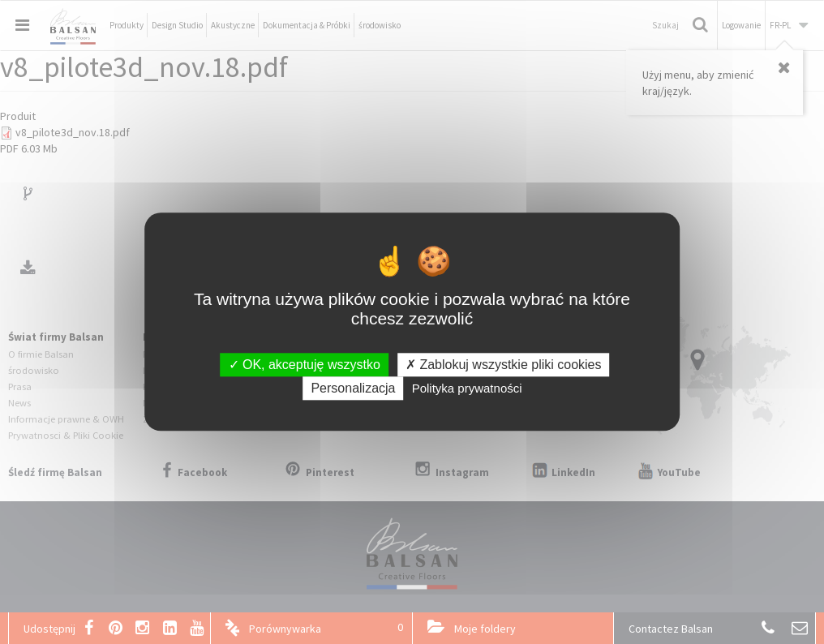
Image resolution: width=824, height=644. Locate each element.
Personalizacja (353, 389)
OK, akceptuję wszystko (305, 365)
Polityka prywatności (467, 389)
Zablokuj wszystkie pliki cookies (504, 365)
